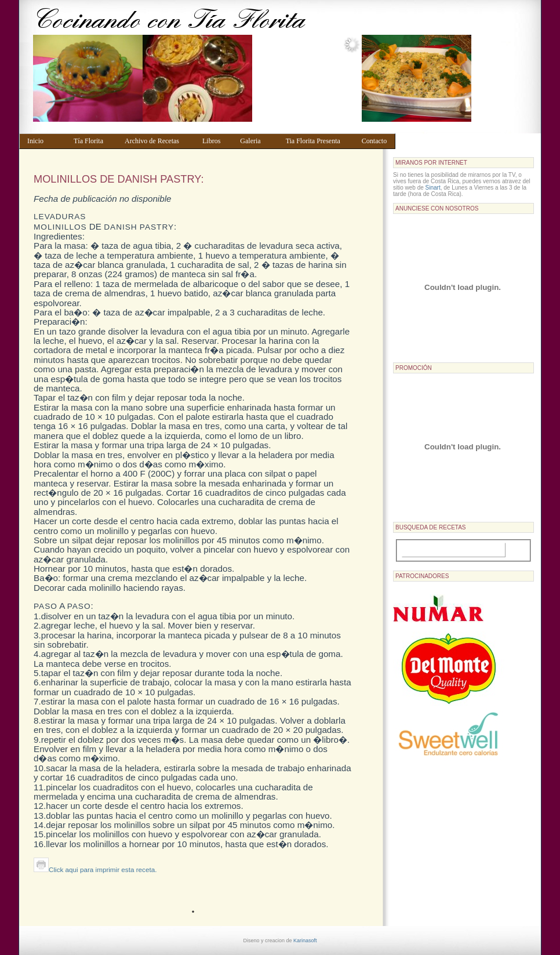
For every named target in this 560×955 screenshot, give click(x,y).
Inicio (45, 141)
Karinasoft (305, 941)
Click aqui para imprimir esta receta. (95, 869)
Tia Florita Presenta (318, 141)
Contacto (376, 141)
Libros (216, 141)
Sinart (433, 188)
